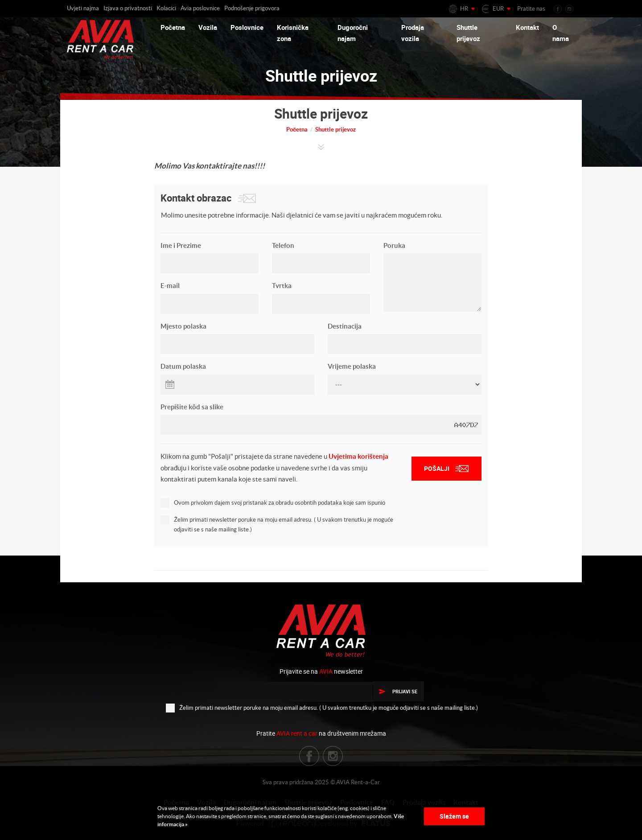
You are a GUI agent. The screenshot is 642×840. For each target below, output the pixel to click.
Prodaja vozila (413, 33)
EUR (498, 9)
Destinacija (345, 326)
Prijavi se (398, 691)
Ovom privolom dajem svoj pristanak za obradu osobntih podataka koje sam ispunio (273, 502)
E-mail (170, 286)
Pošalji (446, 469)
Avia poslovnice (200, 8)
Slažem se (454, 816)
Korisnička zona (293, 33)
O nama (561, 33)
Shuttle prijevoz (468, 33)
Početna (173, 27)
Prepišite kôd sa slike (192, 407)
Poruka (394, 245)
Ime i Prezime (181, 245)
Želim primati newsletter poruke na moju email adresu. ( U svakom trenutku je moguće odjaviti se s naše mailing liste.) (277, 524)
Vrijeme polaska (352, 366)
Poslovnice (247, 27)
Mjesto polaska (183, 326)
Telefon (283, 245)
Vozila (208, 27)
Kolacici (166, 8)
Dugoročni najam (353, 33)
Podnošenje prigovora (252, 8)
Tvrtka (282, 286)
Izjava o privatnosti (128, 8)
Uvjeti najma (83, 8)
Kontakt (527, 27)
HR (464, 9)
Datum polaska (183, 366)
